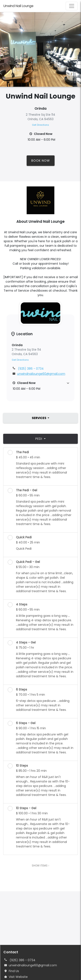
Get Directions (40, 125)
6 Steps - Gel (26, 723)
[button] (40, 386)
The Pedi (22, 452)
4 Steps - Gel (26, 642)
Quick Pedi (24, 537)
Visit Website (18, 977)
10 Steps (22, 766)
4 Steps (22, 604)
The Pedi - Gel (27, 490)
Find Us (14, 971)
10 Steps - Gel (26, 808)
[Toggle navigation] (72, 6)
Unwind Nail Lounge (18, 6)
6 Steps (22, 689)
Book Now (41, 161)
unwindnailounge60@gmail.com (33, 965)
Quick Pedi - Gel (28, 562)
